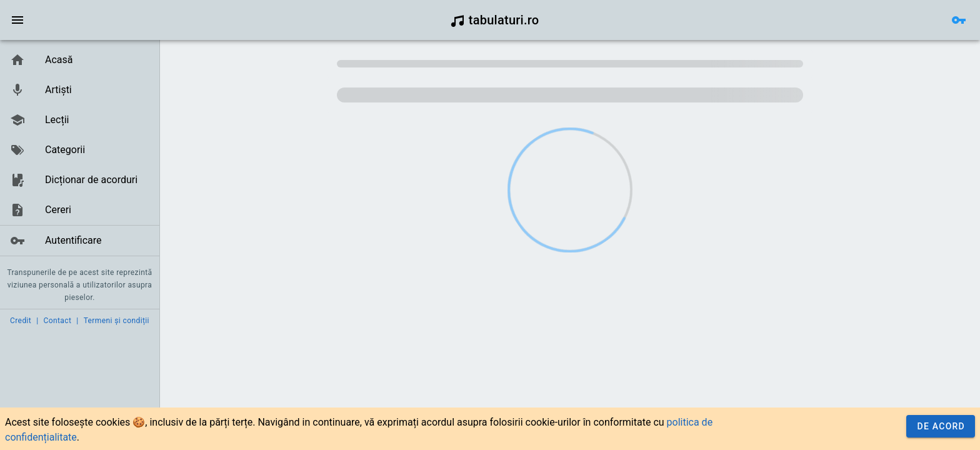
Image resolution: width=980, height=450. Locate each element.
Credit (21, 321)
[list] (80, 151)
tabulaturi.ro (495, 20)
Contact (58, 321)
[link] (80, 60)
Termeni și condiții (117, 321)
